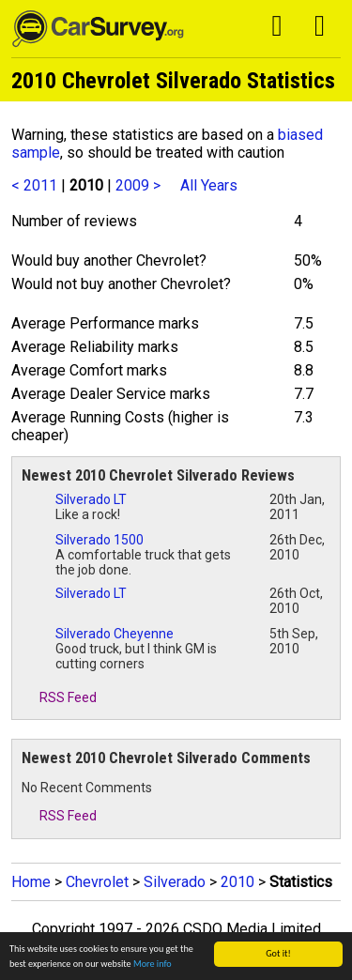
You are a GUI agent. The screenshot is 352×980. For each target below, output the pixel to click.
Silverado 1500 (99, 540)
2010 (237, 882)
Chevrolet (97, 882)
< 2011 (34, 185)
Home (31, 882)
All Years (209, 185)
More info (153, 964)
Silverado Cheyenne (115, 634)
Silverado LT (91, 499)
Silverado (175, 882)
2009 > (138, 185)
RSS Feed (59, 697)
